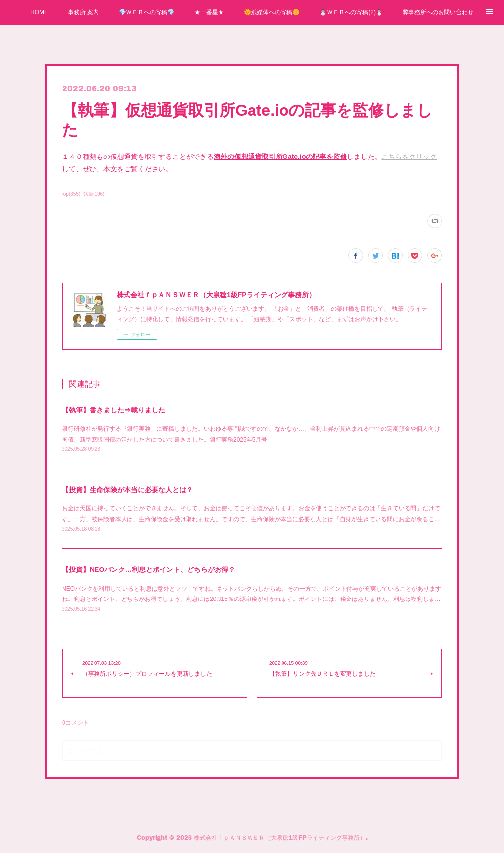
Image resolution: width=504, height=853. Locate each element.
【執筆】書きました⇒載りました (114, 410)
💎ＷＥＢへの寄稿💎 (147, 12)
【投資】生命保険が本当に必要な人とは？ (127, 490)
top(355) (71, 194)
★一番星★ (209, 12)
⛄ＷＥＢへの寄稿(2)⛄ (351, 12)
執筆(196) (94, 194)
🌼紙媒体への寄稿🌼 (272, 12)
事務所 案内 (83, 12)
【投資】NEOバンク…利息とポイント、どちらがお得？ (149, 569)
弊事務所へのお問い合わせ (438, 12)
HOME (39, 12)
